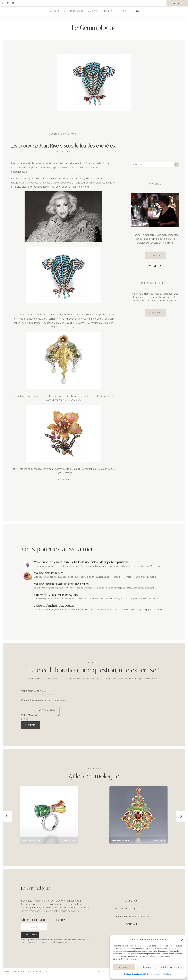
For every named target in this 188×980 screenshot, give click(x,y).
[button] (182, 940)
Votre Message (30, 715)
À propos (131, 901)
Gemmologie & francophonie (131, 916)
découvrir (155, 255)
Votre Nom (27, 691)
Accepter (124, 967)
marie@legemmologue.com (144, 679)
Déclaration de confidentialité (159, 974)
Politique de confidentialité (135, 974)
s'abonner (177, 3)
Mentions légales (106, 972)
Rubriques (124, 11)
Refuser (147, 967)
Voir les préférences (171, 967)
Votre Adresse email (33, 700)
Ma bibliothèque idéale (101, 11)
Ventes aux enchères (63, 134)
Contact (131, 924)
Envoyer (30, 725)
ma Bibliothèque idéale (131, 909)
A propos (55, 11)
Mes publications (74, 11)
